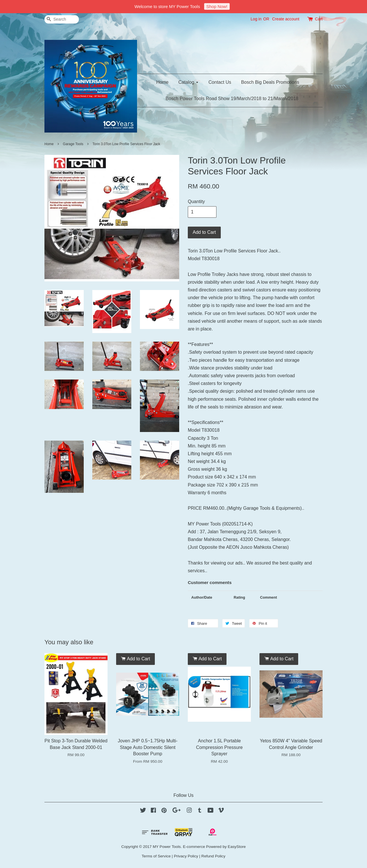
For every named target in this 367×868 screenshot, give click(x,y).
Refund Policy (213, 856)
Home (162, 82)
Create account (286, 19)
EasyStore (237, 847)
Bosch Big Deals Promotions (270, 82)
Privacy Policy (186, 856)
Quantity (196, 202)
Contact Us (220, 82)
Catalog (189, 82)
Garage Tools (74, 144)
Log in (256, 19)
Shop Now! (217, 6)
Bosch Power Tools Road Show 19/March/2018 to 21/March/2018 (232, 99)
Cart (319, 19)
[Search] (62, 19)
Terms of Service (156, 856)
